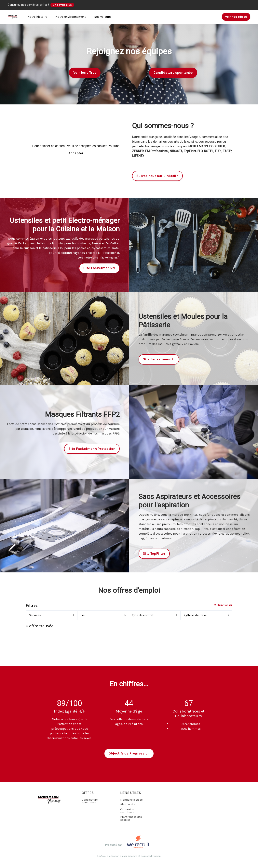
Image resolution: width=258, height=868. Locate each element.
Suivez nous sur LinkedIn (157, 176)
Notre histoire (37, 17)
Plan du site (128, 804)
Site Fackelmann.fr (99, 268)
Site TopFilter (154, 554)
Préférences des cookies (131, 818)
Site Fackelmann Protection (92, 449)
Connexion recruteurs (127, 811)
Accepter (76, 153)
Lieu (103, 615)
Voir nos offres (236, 17)
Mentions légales (131, 800)
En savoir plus (62, 5)
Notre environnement (71, 17)
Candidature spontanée (173, 73)
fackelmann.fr (110, 257)
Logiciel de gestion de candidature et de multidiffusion (129, 856)
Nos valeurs (102, 17)
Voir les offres (85, 73)
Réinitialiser (223, 605)
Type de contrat (155, 615)
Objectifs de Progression (129, 753)
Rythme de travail (206, 615)
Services (52, 615)
